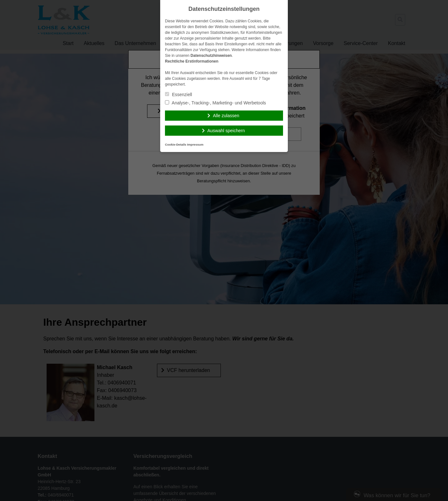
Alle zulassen (226, 116)
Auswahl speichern (226, 131)
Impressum (195, 144)
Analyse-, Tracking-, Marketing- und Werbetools (216, 103)
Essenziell (179, 95)
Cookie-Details (176, 144)
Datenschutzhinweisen (211, 56)
